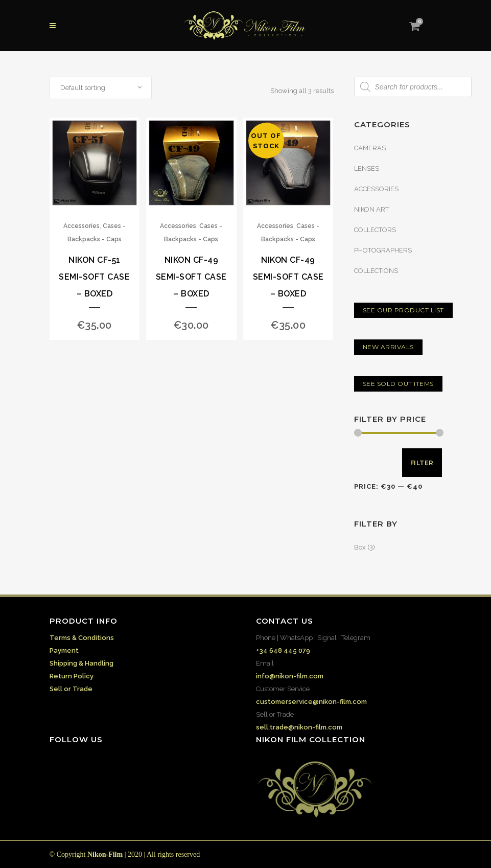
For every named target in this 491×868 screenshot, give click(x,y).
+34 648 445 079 (283, 650)
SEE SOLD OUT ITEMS (398, 384)
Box (360, 547)
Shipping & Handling (81, 663)
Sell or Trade (71, 689)
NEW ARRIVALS (388, 347)
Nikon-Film (105, 854)
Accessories (81, 226)
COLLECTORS (375, 230)
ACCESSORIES (376, 189)
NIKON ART (371, 209)
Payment (64, 650)
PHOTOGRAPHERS (383, 250)
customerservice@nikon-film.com (311, 702)
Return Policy (72, 676)
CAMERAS (370, 148)
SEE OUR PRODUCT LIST (403, 310)
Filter (422, 463)
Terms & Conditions (82, 638)
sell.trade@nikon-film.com (299, 727)
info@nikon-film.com (290, 676)
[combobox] (101, 88)
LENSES (367, 168)
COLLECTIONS (376, 271)
